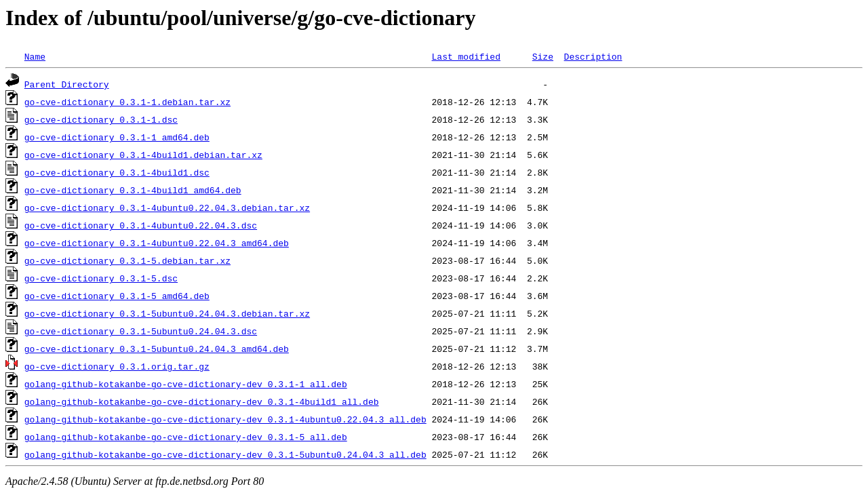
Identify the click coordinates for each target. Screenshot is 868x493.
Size (543, 56)
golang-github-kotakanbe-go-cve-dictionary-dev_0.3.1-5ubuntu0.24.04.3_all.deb (225, 454)
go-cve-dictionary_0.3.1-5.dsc (101, 278)
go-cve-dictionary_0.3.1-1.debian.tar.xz (127, 102)
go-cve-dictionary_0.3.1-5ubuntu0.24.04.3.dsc (141, 331)
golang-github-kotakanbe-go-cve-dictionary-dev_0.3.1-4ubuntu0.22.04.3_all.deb (225, 419)
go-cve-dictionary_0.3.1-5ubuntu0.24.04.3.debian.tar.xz (167, 313)
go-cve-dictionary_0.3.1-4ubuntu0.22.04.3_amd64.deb (157, 243)
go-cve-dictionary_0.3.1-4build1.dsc (117, 172)
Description (593, 56)
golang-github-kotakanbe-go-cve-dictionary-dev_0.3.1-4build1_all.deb (202, 401)
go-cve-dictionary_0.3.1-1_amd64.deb (117, 137)
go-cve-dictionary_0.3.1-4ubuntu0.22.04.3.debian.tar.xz (167, 208)
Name (35, 56)
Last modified (466, 56)
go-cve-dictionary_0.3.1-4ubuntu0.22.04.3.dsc (141, 225)
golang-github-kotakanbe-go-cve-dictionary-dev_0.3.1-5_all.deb (186, 437)
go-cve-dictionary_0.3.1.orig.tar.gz (117, 366)
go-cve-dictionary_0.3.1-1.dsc (101, 119)
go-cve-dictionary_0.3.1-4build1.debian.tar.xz (143, 155)
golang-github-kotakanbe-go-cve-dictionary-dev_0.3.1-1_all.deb (186, 384)
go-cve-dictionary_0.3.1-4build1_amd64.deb (133, 190)
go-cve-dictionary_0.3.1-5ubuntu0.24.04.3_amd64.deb (157, 349)
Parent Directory (67, 84)
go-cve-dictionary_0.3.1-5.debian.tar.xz (127, 260)
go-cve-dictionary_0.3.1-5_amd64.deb (117, 296)
